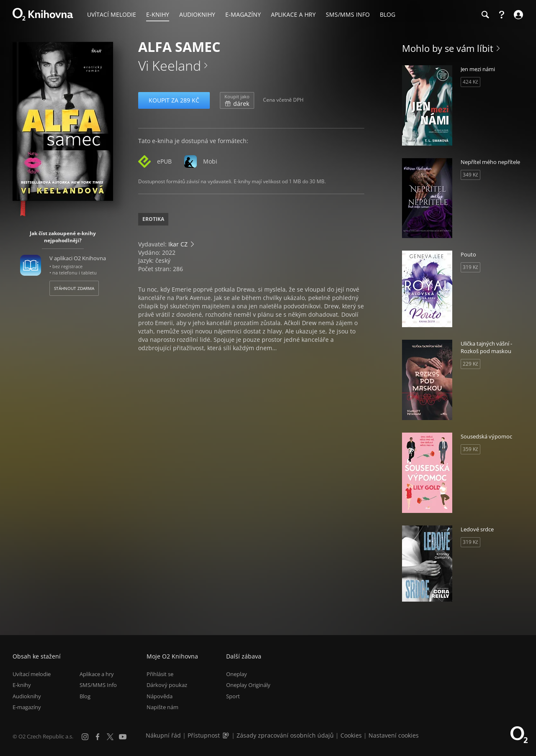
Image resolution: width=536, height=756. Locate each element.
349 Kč (470, 175)
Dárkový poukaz (167, 685)
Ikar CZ (178, 244)
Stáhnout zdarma (74, 288)
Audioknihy (27, 696)
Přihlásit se (160, 674)
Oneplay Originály (248, 685)
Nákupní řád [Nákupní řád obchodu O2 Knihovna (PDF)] (163, 735)
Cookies (351, 735)
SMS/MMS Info (98, 685)
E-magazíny (27, 707)
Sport (233, 696)
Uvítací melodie (32, 674)
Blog (85, 696)
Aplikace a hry (97, 674)
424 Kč (470, 82)
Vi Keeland (170, 65)
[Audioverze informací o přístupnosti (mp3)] (227, 735)
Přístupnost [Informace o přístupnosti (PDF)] (204, 735)
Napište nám (162, 707)
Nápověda (160, 696)
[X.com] (110, 737)
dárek (237, 100)
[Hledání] (485, 15)
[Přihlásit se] (517, 15)
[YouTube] (123, 737)
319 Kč (470, 267)
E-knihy (22, 685)
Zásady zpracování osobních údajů (285, 735)
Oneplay (237, 674)
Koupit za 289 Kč (174, 100)
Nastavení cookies (394, 735)
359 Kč (470, 449)
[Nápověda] (502, 15)
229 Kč (470, 364)
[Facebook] (98, 737)
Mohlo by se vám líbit (448, 48)
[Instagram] (85, 737)
